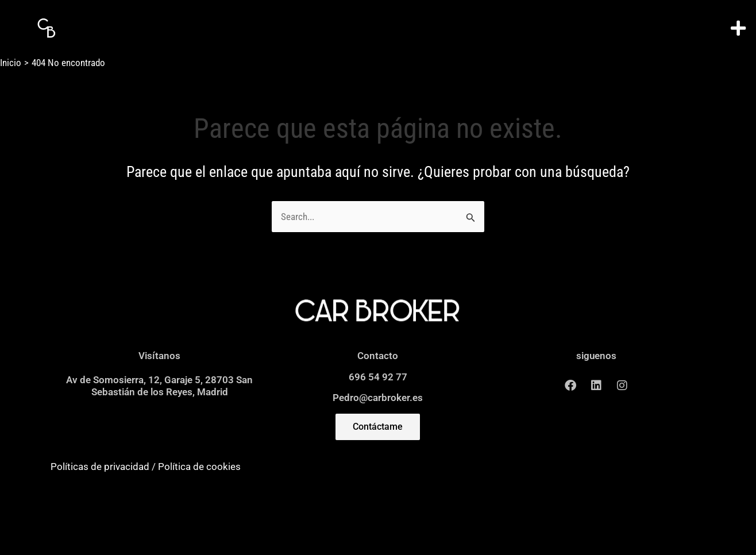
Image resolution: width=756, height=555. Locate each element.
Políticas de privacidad (100, 467)
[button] (738, 28)
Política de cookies (199, 467)
